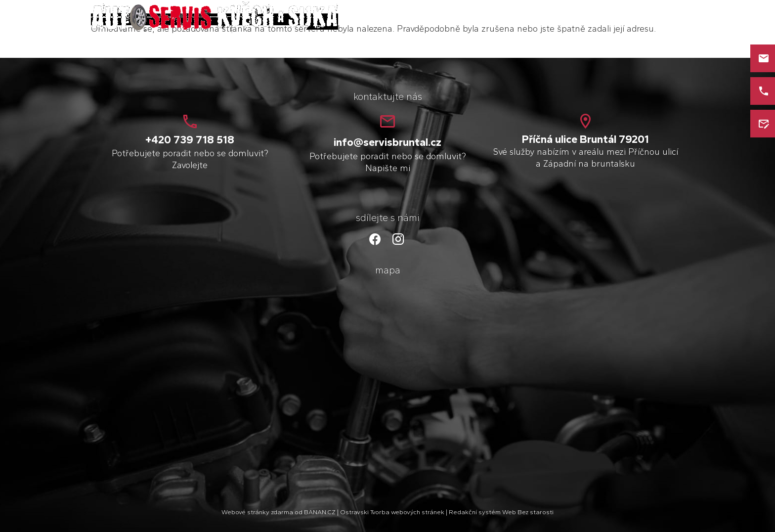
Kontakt (646, 19)
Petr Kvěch (184, 12)
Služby (604, 19)
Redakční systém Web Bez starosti (501, 512)
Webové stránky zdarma (257, 512)
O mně (564, 19)
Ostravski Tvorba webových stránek (392, 512)
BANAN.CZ (320, 512)
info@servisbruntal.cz (387, 142)
